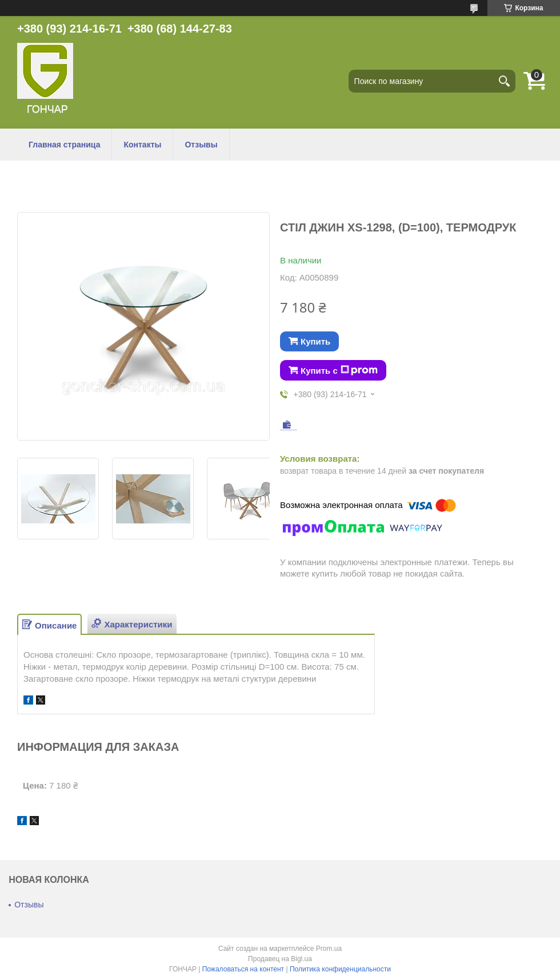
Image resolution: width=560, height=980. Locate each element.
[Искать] (504, 81)
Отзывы (201, 145)
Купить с (339, 370)
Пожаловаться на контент (243, 969)
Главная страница (64, 145)
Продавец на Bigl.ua (280, 959)
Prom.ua (329, 949)
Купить (315, 341)
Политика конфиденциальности (340, 969)
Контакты (142, 145)
